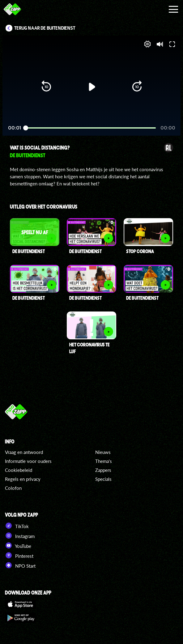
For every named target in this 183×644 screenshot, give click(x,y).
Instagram (20, 536)
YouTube (18, 545)
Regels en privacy (23, 479)
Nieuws (103, 452)
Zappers (103, 470)
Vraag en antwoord (24, 452)
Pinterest (19, 555)
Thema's (104, 461)
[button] (46, 87)
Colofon (13, 488)
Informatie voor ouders (28, 461)
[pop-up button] (147, 44)
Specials (103, 479)
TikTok (17, 526)
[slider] (91, 128)
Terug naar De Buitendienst (45, 28)
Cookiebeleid (19, 470)
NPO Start (20, 565)
